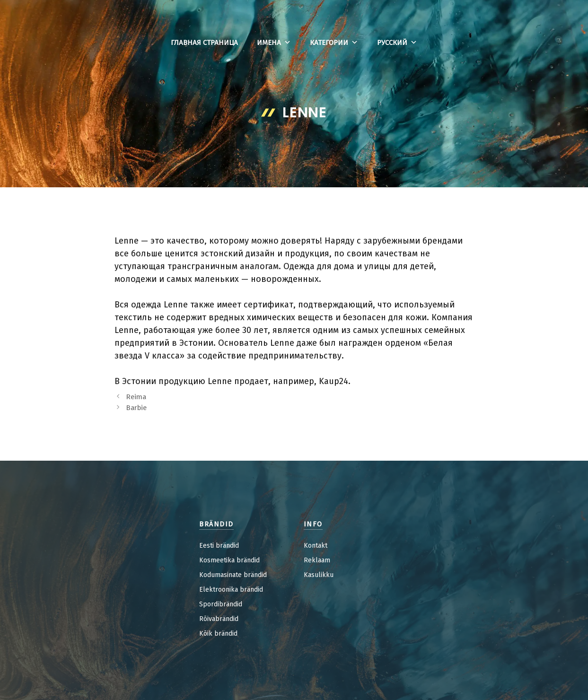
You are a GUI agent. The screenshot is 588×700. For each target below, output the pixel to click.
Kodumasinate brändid (233, 575)
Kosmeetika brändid (229, 560)
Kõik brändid (218, 634)
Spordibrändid (221, 604)
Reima (136, 397)
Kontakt (316, 546)
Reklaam (317, 560)
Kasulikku (319, 575)
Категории (334, 43)
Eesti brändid (219, 546)
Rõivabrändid (219, 619)
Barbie (136, 408)
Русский (397, 43)
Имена (274, 43)
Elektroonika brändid (231, 590)
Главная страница (204, 43)
